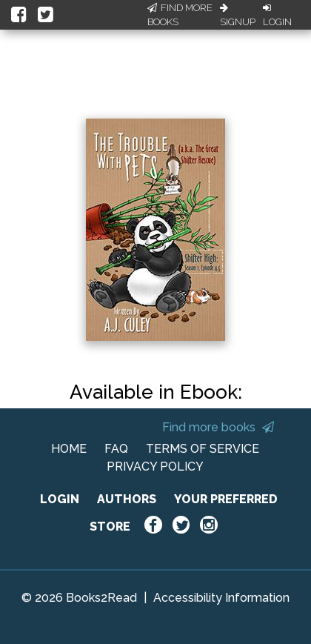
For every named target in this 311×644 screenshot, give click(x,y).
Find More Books (180, 15)
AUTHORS (127, 499)
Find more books (218, 427)
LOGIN (60, 499)
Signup (238, 16)
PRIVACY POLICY (155, 467)
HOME (69, 449)
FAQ (116, 449)
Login (277, 16)
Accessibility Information (221, 598)
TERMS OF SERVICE (203, 449)
